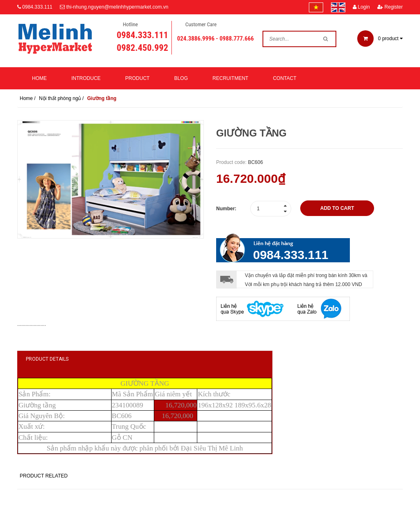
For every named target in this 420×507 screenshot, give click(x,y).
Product (137, 78)
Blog (181, 78)
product (380, 39)
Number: (226, 209)
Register (390, 7)
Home (39, 78)
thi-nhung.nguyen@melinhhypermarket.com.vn (117, 7)
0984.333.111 (37, 7)
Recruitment (230, 78)
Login (361, 7)
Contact (284, 78)
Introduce (86, 78)
